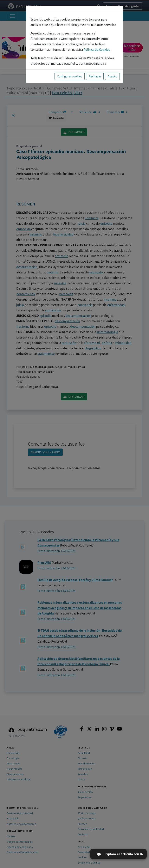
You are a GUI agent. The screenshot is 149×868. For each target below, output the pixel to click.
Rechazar (95, 76)
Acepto (112, 76)
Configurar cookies (70, 76)
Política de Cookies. (97, 50)
